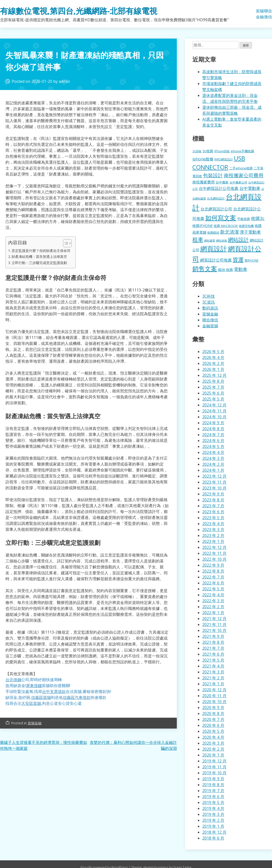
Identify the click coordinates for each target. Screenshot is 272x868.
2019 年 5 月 (213, 802)
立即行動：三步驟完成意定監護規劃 (39, 263)
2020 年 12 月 (214, 690)
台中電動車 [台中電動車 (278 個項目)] (250, 188)
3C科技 (209, 296)
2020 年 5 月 (213, 731)
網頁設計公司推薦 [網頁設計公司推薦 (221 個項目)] (216, 260)
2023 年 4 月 (213, 524)
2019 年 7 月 (213, 791)
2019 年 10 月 (214, 773)
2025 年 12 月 (214, 375)
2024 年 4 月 (213, 452)
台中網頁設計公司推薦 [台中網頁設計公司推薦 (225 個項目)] (219, 188)
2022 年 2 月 (213, 607)
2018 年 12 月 (214, 832)
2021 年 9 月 (213, 636)
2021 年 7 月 (213, 648)
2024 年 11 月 (214, 411)
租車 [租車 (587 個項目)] (198, 239)
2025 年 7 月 (213, 387)
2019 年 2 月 (213, 820)
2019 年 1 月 (213, 826)
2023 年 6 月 (213, 512)
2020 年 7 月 (213, 719)
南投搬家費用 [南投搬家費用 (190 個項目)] (204, 182)
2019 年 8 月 (213, 785)
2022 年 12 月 (214, 547)
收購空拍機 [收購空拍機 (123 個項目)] (246, 226)
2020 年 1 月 (213, 755)
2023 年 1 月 (213, 541)
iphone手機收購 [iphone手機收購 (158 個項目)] (242, 151)
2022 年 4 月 (213, 595)
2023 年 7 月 (213, 506)
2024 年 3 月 (213, 458)
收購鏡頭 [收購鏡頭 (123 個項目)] (213, 232)
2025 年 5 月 (213, 399)
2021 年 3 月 (213, 672)
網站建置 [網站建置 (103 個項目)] (210, 241)
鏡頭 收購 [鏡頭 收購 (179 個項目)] (226, 270)
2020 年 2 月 (213, 749)
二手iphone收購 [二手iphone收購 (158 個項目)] (241, 168)
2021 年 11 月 (214, 624)
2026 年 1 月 (213, 369)
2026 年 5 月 (213, 352)
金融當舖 (210, 326)
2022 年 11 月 (214, 553)
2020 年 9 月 (213, 708)
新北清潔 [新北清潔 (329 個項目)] (229, 232)
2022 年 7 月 (213, 577)
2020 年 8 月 (213, 713)
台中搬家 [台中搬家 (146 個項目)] (222, 182)
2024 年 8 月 (213, 429)
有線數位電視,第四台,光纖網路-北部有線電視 (79, 11)
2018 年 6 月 (213, 838)
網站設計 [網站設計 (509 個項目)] (238, 239)
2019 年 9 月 (213, 779)
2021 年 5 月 (213, 660)
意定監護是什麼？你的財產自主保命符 (41, 251)
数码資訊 (210, 308)
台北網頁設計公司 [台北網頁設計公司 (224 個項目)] (216, 209)
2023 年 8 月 (213, 500)
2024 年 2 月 (213, 464)
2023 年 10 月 (214, 488)
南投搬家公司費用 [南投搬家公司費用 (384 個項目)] (244, 175)
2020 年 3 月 (213, 743)
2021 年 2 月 (213, 678)
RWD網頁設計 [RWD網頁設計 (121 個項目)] (224, 159)
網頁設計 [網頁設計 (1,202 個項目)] (214, 249)
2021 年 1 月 (213, 684)
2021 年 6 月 (213, 654)
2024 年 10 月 (214, 417)
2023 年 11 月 (214, 482)
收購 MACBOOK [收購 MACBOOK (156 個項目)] (226, 226)
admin (64, 81)
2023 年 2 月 (213, 535)
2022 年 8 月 (213, 571)
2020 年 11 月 (214, 696)
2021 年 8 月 (213, 642)
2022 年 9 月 (213, 565)
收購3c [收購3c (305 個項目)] (258, 218)
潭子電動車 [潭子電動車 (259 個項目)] (250, 232)
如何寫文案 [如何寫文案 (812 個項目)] (221, 218)
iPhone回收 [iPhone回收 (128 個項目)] (222, 151)
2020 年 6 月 (213, 725)
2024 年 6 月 (213, 441)
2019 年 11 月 (214, 767)
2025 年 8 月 (213, 381)
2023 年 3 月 (213, 530)
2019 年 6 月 (213, 797)
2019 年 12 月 (214, 761)
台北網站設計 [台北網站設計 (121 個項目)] (216, 198)
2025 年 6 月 (213, 393)
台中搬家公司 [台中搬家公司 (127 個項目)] (238, 182)
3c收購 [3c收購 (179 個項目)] (208, 151)
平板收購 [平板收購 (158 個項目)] (244, 219)
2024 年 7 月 (213, 435)
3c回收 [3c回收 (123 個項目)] (197, 151)
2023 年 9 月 (213, 494)
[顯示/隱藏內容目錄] (65, 243)
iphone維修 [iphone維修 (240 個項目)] (203, 159)
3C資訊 (209, 302)
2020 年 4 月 (213, 737)
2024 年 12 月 (214, 405)
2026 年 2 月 (213, 363)
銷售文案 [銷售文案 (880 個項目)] (205, 268)
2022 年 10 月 (214, 559)
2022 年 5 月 (213, 589)
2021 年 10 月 (214, 630)
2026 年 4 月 (213, 357)
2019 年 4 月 (213, 808)
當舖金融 (260, 14)
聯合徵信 (268, 14)
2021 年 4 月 (213, 666)
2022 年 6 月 (213, 583)
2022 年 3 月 (213, 601)
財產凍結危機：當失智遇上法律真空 (39, 256)
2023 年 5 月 (213, 518)
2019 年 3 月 (213, 814)
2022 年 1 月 (213, 613)
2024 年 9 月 (213, 423)
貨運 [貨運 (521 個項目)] (238, 259)
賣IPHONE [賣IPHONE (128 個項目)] (251, 260)
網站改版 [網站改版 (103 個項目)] (222, 241)
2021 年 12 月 (214, 619)
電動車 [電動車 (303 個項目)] (241, 269)
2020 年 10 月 (214, 702)
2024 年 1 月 (213, 470)
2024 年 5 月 (213, 446)
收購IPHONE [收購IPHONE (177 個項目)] (203, 226)
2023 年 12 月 (214, 476)
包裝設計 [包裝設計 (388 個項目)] (213, 175)
